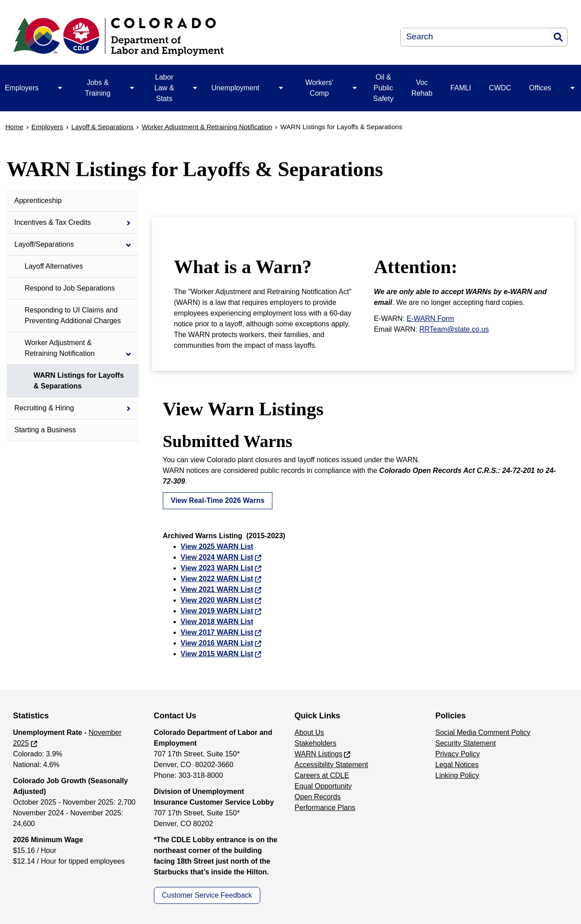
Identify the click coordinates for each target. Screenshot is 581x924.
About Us (310, 732)
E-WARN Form (430, 319)
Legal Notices (457, 765)
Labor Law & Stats (164, 88)
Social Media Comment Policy (483, 732)
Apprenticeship (38, 200)
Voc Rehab (422, 88)
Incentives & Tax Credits (53, 222)
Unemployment (235, 88)
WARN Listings (319, 754)
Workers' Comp (319, 88)
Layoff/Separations (44, 244)
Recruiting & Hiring (44, 408)
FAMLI (461, 88)
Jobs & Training (98, 88)
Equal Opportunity (323, 786)
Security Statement (465, 743)
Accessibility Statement (332, 765)
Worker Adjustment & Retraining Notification (207, 127)
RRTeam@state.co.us (454, 329)
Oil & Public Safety (383, 88)
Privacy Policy (458, 754)
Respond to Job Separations (70, 288)
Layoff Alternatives (54, 266)
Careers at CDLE (322, 775)
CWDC (500, 88)
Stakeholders (316, 743)
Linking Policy (457, 775)
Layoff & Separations (103, 127)
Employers (47, 127)
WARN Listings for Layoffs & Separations (79, 381)
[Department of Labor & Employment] (172, 37)
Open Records (318, 797)
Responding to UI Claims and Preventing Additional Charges (73, 315)
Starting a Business (45, 430)
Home (14, 127)
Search (558, 37)
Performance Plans (325, 808)
